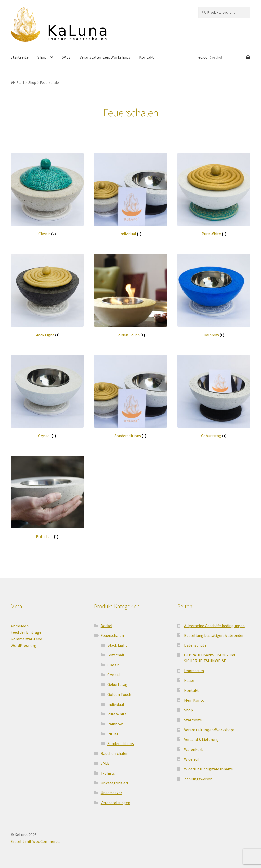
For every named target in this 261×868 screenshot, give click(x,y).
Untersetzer (111, 790)
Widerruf (192, 757)
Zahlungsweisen (198, 776)
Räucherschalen (115, 751)
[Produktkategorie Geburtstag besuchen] (214, 394)
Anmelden (20, 623)
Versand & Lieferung (201, 737)
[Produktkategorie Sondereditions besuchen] (130, 394)
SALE (66, 61)
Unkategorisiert (115, 780)
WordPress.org (24, 643)
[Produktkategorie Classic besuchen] (47, 192)
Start (20, 80)
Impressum (194, 668)
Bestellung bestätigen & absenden (214, 633)
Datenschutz (195, 643)
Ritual (113, 731)
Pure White (117, 712)
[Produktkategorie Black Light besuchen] (47, 293)
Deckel (107, 623)
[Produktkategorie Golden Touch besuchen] (130, 293)
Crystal (114, 672)
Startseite (20, 61)
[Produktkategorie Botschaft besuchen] (47, 495)
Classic (113, 662)
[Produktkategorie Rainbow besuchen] (214, 293)
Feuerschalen (112, 633)
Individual (116, 702)
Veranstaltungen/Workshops (105, 61)
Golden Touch (119, 692)
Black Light (117, 643)
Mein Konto (194, 698)
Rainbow (115, 721)
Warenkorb (194, 747)
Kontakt (147, 61)
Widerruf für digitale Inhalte (208, 766)
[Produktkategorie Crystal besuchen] (47, 394)
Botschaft (116, 653)
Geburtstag (117, 682)
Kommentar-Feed (26, 637)
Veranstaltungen (115, 800)
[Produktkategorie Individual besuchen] (130, 192)
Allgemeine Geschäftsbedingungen (214, 623)
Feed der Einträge (26, 630)
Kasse (189, 678)
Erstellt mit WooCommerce (35, 839)
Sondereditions (121, 741)
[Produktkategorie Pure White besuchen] (214, 192)
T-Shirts (108, 770)
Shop (42, 61)
